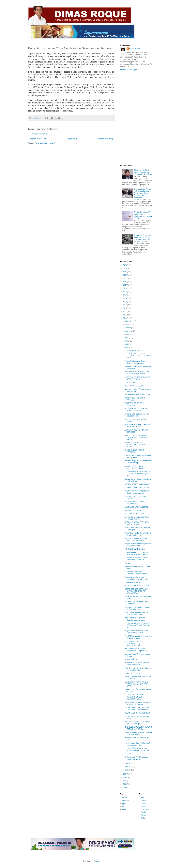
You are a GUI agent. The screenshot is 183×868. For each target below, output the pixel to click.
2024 (125, 272)
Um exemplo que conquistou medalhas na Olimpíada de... (136, 650)
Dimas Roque (135, 49)
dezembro (129, 321)
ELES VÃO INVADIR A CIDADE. (137, 507)
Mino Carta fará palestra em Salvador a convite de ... (135, 619)
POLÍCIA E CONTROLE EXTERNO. (138, 586)
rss (124, 806)
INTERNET (145, 809)
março (127, 763)
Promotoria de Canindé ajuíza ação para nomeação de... (138, 744)
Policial (143, 812)
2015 (125, 302)
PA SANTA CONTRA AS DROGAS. (138, 713)
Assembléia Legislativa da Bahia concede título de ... (137, 518)
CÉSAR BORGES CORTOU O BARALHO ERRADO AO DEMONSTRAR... (136, 591)
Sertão (143, 818)
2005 (125, 787)
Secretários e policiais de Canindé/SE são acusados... (136, 573)
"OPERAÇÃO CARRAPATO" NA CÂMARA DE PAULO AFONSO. (137, 709)
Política (143, 815)
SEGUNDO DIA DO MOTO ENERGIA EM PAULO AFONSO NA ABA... (138, 356)
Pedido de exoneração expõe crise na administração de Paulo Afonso (143, 215)
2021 (125, 282)
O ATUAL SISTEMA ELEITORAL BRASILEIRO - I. (137, 523)
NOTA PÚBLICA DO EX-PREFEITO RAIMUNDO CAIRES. (138, 426)
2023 (125, 275)
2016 (125, 298)
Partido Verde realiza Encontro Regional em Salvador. (136, 362)
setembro (129, 331)
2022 (125, 278)
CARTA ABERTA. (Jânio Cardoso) (137, 484)
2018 (125, 292)
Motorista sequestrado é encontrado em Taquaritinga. (138, 462)
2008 (125, 777)
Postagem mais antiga (105, 139)
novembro (129, 324)
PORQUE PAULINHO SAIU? (135, 350)
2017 (125, 295)
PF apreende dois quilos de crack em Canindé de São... (137, 613)
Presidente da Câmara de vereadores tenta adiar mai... (136, 578)
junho (127, 341)
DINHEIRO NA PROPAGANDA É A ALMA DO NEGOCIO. (138, 703)
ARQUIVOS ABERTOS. (133, 510)
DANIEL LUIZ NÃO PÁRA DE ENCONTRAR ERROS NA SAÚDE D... (136, 437)
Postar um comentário (40, 134)
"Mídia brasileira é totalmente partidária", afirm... (135, 503)
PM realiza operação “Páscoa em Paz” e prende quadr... (137, 723)
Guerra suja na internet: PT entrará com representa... (138, 367)
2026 (125, 265)
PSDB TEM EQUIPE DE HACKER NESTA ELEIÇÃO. (137, 378)
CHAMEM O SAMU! (132, 673)
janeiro (128, 770)
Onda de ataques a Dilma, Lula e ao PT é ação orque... (138, 733)
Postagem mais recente (38, 139)
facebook (126, 801)
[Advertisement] (136, 118)
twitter (125, 798)
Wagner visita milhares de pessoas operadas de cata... (138, 545)
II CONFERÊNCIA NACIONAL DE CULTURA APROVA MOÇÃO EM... (137, 474)
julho (127, 338)
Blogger (97, 861)
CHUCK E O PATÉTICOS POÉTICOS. (134, 451)
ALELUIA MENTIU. (132, 383)
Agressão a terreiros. (132, 582)
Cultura (143, 804)
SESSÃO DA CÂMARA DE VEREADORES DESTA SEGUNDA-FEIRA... (135, 697)
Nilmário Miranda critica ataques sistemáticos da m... (137, 664)
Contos (143, 801)
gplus (124, 804)
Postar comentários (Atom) (45, 143)
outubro (128, 328)
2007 (125, 781)
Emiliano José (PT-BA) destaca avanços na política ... (136, 758)
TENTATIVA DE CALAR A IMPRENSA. (134, 404)
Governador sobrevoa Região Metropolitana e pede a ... (136, 539)
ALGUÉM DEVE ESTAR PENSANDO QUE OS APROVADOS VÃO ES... (135, 643)
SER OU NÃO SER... (132, 659)
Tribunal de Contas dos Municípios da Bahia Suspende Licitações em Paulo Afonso (143, 238)
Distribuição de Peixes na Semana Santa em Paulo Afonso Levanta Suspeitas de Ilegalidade (142, 193)
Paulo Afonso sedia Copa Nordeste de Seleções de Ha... (138, 534)
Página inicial (72, 139)
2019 (125, 288)
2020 (125, 285)
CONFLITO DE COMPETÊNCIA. (137, 488)
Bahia (143, 798)
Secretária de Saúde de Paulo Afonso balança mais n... (136, 559)
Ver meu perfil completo (129, 70)
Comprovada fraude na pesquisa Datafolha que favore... (137, 492)
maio (127, 344)
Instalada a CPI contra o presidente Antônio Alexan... (138, 456)
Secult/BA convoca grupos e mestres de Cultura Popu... (138, 637)
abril (127, 347)
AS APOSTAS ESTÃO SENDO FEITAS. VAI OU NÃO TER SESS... (136, 684)
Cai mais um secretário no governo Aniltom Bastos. (138, 390)
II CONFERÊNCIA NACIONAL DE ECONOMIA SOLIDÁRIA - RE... (137, 749)
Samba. (127, 563)
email (124, 809)
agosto (128, 334)
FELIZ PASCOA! (131, 754)
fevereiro (128, 767)
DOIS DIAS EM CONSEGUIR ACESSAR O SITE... (136, 410)
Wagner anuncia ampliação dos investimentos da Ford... (136, 632)
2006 (125, 784)
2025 (125, 268)
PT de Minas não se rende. (135, 514)
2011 (125, 315)
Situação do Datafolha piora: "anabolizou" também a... (135, 467)
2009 (125, 774)
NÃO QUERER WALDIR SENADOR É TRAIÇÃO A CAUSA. (138, 728)
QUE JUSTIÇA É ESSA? (134, 386)
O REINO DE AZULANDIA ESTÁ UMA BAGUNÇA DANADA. (137, 373)
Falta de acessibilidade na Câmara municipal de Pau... (137, 669)
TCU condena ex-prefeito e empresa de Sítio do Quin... (138, 608)
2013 (125, 308)
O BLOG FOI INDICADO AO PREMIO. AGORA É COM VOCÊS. (135, 445)
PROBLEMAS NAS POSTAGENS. (137, 395)
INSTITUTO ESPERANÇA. (135, 549)
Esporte (144, 806)
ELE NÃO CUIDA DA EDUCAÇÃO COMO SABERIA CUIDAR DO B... (137, 625)
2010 (125, 318)
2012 (125, 311)
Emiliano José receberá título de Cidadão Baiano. (137, 415)
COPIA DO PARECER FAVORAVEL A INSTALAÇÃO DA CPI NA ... (138, 553)
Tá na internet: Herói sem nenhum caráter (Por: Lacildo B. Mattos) (143, 172)
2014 (125, 305)
